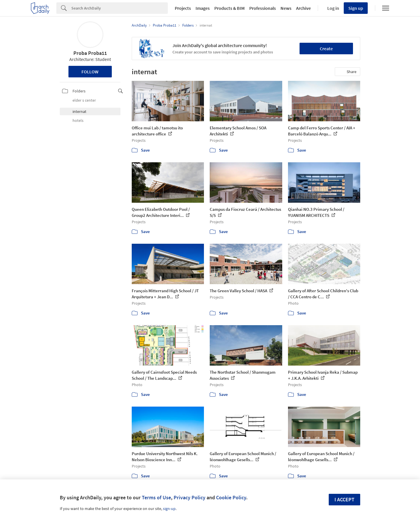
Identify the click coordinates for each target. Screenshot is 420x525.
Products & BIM (229, 8)
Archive (303, 8)
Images (203, 8)
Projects (183, 8)
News (286, 8)
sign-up (169, 509)
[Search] (120, 8)
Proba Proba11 (90, 53)
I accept (344, 499)
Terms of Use (156, 497)
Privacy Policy (189, 497)
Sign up (356, 8)
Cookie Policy (231, 497)
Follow (90, 72)
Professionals (263, 8)
